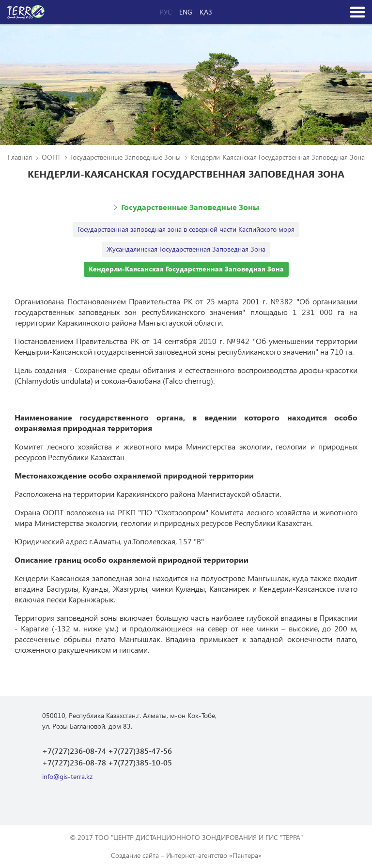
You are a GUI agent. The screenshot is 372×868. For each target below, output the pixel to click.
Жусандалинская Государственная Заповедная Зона (186, 249)
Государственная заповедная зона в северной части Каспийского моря (186, 229)
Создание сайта (135, 855)
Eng (186, 12)
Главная (20, 157)
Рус (166, 12)
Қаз (206, 12)
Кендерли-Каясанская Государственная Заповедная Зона (186, 269)
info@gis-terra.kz (67, 776)
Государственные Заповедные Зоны (125, 157)
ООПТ (51, 157)
